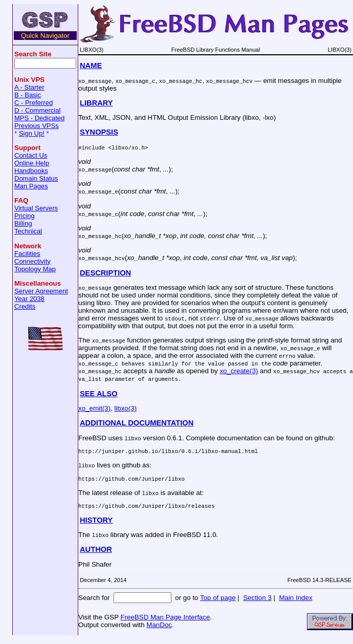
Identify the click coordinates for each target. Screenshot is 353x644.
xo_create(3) (239, 371)
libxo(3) (125, 408)
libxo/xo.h (128, 147)
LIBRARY (96, 103)
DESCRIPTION (105, 273)
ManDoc (159, 629)
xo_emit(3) (94, 408)
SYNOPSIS (99, 132)
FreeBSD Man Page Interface (165, 622)
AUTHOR (96, 554)
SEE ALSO (99, 394)
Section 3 (257, 602)
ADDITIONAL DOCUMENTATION (137, 423)
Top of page (218, 602)
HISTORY (96, 525)
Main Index (295, 602)
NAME (91, 66)
